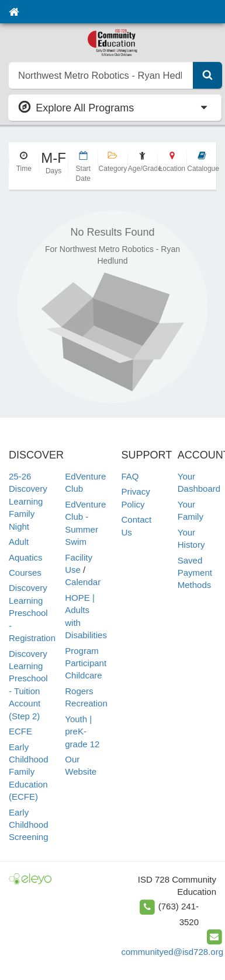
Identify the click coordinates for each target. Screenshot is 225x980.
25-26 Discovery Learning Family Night (28, 501)
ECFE (20, 731)
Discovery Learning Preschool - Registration (32, 613)
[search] (101, 75)
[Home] (14, 12)
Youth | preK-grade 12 (82, 731)
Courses (25, 573)
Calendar (83, 582)
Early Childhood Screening (29, 825)
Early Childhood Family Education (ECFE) (29, 772)
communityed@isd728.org (172, 952)
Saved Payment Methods (195, 573)
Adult (19, 542)
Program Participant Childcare (86, 663)
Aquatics (26, 557)
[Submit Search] (207, 75)
